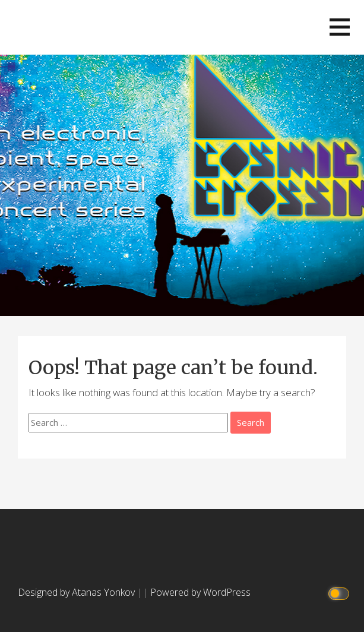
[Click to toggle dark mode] (341, 592)
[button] (340, 27)
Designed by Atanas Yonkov (77, 592)
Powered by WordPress (200, 592)
